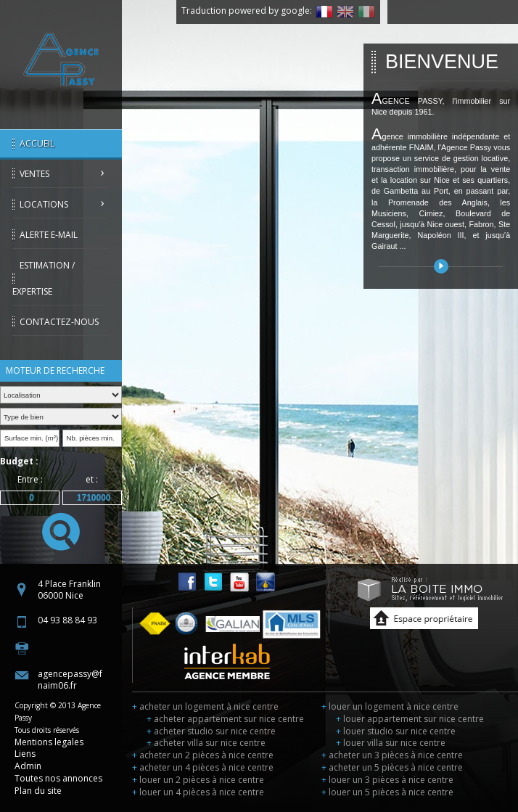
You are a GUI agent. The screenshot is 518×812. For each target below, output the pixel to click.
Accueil (37, 143)
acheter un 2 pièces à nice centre (203, 755)
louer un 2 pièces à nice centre (198, 780)
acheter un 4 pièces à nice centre (203, 767)
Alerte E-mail (49, 235)
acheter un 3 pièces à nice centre (392, 755)
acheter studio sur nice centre (211, 731)
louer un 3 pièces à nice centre (387, 780)
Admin (28, 766)
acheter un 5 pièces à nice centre (392, 767)
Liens (25, 754)
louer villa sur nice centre (391, 743)
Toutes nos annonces (58, 778)
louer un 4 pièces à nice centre (198, 792)
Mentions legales (49, 742)
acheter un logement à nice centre (205, 706)
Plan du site (38, 791)
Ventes (34, 174)
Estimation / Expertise (44, 278)
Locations (44, 204)
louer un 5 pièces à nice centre (387, 792)
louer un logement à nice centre (390, 706)
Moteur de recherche (55, 370)
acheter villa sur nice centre (206, 743)
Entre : (30, 479)
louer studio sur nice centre (396, 731)
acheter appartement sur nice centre (225, 719)
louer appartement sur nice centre (410, 719)
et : (92, 479)
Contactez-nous (59, 322)
